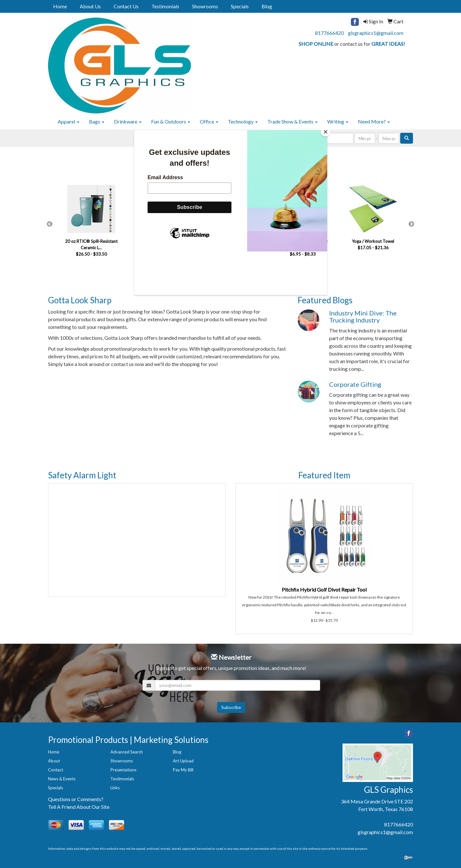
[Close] (326, 132)
